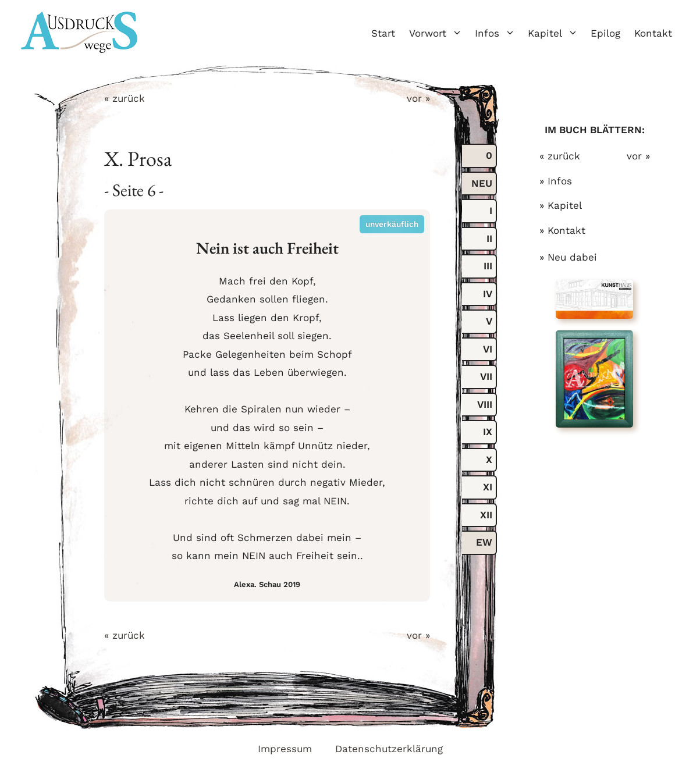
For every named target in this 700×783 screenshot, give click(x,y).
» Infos (556, 181)
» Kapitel (561, 205)
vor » (418, 98)
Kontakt (653, 33)
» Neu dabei (568, 257)
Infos (498, 33)
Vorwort (438, 33)
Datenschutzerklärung (389, 749)
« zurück (125, 98)
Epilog (605, 33)
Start (383, 33)
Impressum (285, 749)
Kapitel (556, 33)
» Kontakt (562, 230)
